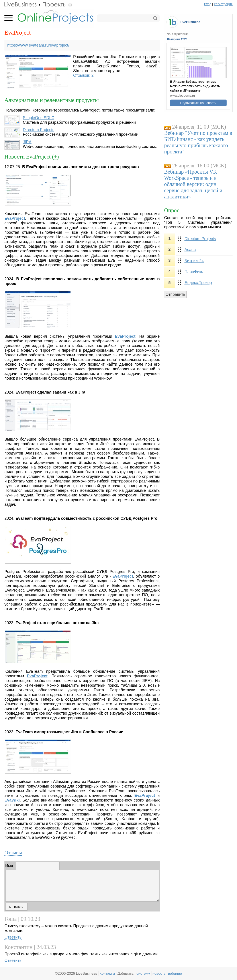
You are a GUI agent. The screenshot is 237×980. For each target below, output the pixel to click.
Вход (208, 4)
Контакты (107, 973)
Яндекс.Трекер (198, 283)
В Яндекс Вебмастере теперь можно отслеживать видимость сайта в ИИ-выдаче (195, 86)
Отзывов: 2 (83, 75)
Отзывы (13, 853)
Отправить (175, 294)
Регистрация (223, 4)
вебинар (175, 973)
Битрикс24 (194, 261)
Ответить (13, 937)
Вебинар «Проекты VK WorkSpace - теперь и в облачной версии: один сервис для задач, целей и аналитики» (193, 184)
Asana (190, 250)
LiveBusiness (190, 22)
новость (159, 973)
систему (143, 973)
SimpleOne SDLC (39, 118)
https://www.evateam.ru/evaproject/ (38, 45)
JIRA (27, 142)
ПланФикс (194, 272)
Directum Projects (39, 130)
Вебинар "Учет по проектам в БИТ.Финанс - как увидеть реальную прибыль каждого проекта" (198, 142)
